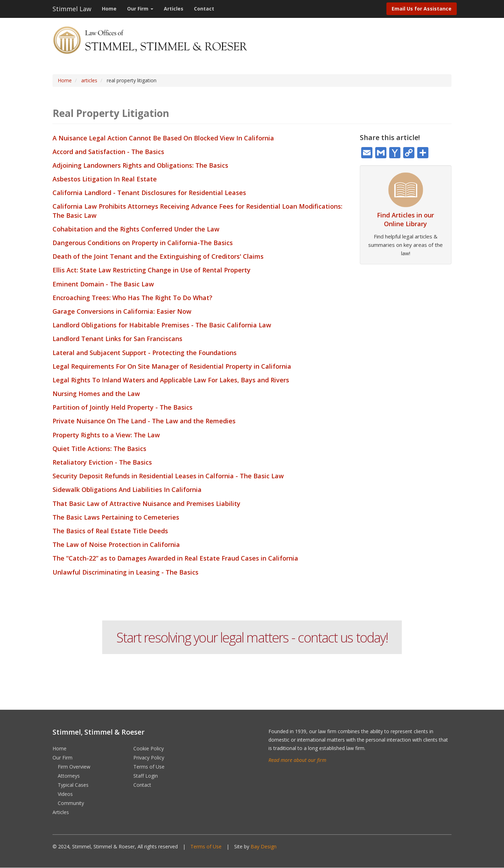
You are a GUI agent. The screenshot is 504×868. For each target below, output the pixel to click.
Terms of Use (149, 767)
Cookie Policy (149, 748)
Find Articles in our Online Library (405, 219)
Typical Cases (73, 785)
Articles (174, 9)
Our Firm (140, 9)
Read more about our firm (297, 760)
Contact (204, 9)
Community (71, 803)
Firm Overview (74, 767)
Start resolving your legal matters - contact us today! (252, 637)
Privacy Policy (149, 758)
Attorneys (69, 776)
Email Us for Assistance (422, 9)
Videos (65, 794)
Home (109, 9)
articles (89, 80)
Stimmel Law (72, 9)
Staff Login (146, 776)
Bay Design (264, 846)
